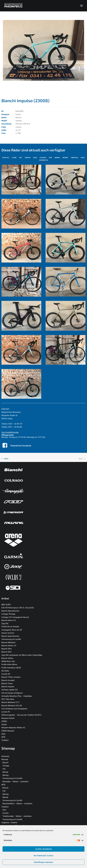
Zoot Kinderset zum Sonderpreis (14, 709)
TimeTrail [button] (74, 158)
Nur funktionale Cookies (43, 856)
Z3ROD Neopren (8, 731)
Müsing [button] (65, 158)
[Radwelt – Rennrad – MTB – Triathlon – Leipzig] (13, 6)
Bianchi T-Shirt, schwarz (11, 677)
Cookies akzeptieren (44, 849)
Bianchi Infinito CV (9, 646)
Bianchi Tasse (7, 683)
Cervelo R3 (6, 674)
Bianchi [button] (28, 158)
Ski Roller (5, 671)
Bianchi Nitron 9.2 (9, 620)
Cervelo (6, 813)
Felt (4, 769)
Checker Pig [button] (43, 160)
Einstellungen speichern (43, 862)
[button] (81, 6)
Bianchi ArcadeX (8, 680)
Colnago (6, 766)
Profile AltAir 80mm (9, 664)
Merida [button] (57, 158)
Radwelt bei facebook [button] (21, 445)
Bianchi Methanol (8, 642)
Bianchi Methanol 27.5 (10, 702)
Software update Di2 (10, 690)
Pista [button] (83, 158)
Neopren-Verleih (8, 718)
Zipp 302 (5, 624)
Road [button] (35, 158)
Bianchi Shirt (6, 652)
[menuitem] (6, 158)
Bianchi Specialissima (10, 611)
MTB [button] (51, 158)
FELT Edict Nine (8, 699)
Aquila (4, 724)
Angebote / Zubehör (9, 823)
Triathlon (5, 740)
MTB (3, 737)
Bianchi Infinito (7, 658)
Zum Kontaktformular (10, 432)
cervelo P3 (6, 712)
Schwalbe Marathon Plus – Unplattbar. (17, 696)
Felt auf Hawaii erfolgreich (12, 693)
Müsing (5, 775)
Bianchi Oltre (7, 649)
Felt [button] (21, 158)
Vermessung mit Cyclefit (12, 778)
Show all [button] (6, 158)
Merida (5, 772)
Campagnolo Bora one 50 (12, 630)
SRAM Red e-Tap (8, 661)
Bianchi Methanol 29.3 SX (12, 706)
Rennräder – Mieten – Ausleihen (15, 782)
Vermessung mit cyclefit (11, 639)
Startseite (5, 756)
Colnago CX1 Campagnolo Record (15, 617)
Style (3, 734)
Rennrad (5, 759)
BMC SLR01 (6, 605)
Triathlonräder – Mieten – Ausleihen (17, 816)
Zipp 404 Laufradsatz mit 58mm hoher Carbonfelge (22, 655)
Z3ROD (4, 721)
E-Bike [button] (14, 158)
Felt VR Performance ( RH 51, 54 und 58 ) (18, 608)
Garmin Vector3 (8, 633)
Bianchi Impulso (8, 687)
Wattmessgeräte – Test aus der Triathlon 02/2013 (21, 715)
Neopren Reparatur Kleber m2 (13, 728)
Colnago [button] (43, 158)
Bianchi (5, 763)
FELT (4, 810)
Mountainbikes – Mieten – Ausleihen (17, 804)
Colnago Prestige (8, 614)
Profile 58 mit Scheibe (10, 627)
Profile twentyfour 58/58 (11, 668)
